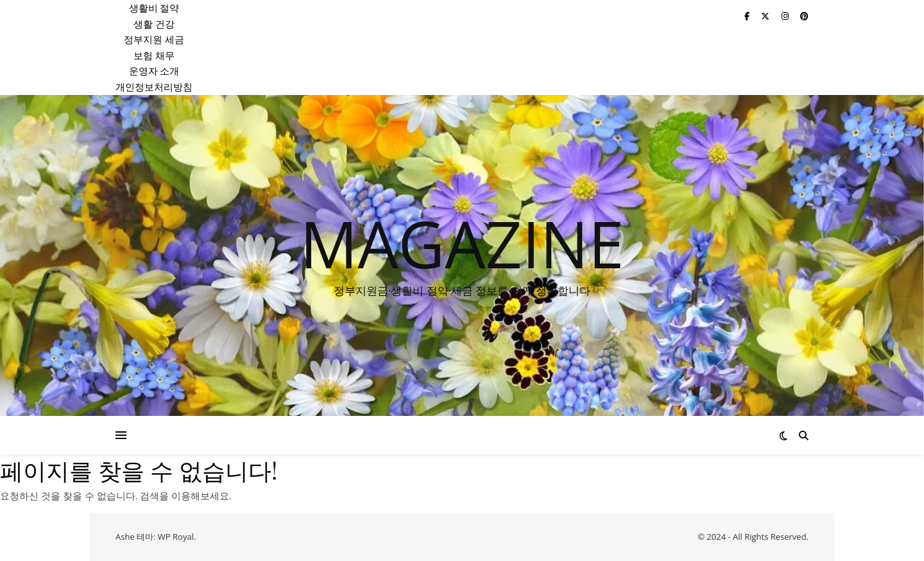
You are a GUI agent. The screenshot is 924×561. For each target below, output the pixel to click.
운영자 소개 (154, 71)
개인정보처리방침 (154, 87)
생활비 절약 (154, 8)
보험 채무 (154, 55)
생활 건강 (154, 24)
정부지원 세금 (154, 39)
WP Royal (176, 537)
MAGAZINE (462, 243)
